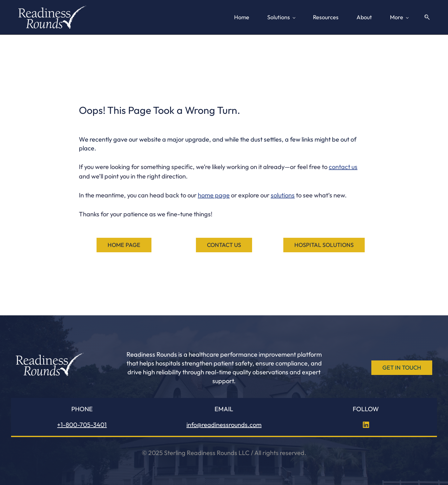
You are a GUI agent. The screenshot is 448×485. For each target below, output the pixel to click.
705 (85, 424)
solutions (283, 194)
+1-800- (68, 424)
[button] (427, 17)
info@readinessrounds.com (224, 424)
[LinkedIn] (366, 424)
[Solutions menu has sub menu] (188, 17)
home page (214, 194)
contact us (343, 166)
